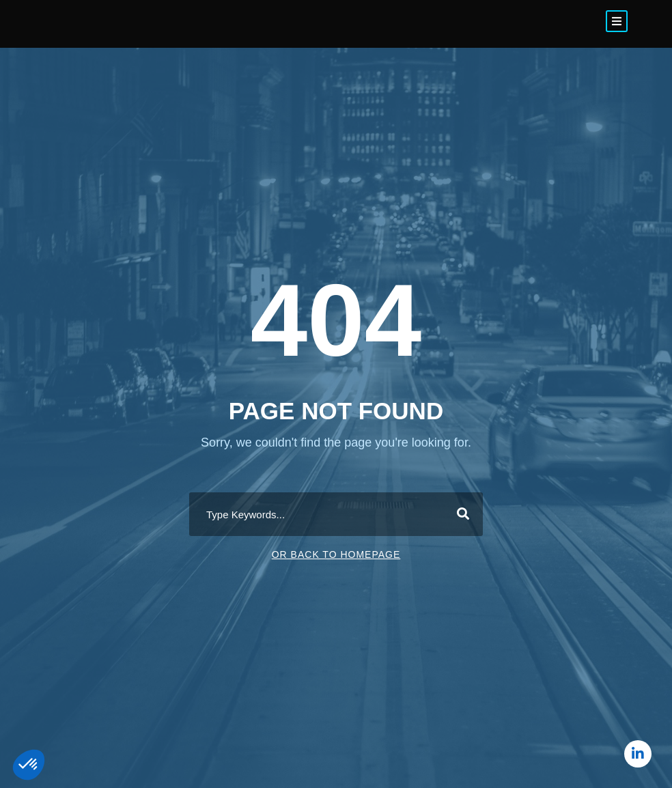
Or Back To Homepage (336, 554)
